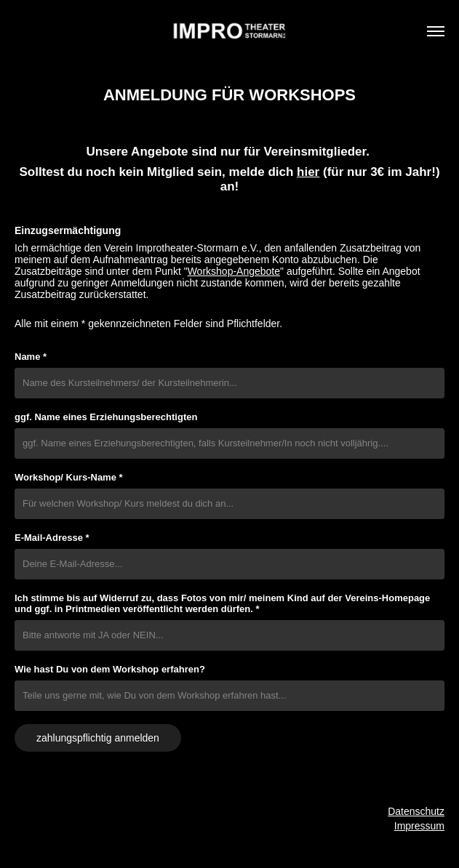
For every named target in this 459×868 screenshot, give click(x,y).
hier (308, 172)
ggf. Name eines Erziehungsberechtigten (106, 417)
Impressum (419, 826)
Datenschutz (416, 811)
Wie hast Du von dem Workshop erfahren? (110, 669)
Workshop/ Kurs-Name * (69, 477)
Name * (31, 357)
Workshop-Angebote (234, 271)
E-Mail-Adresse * (52, 538)
